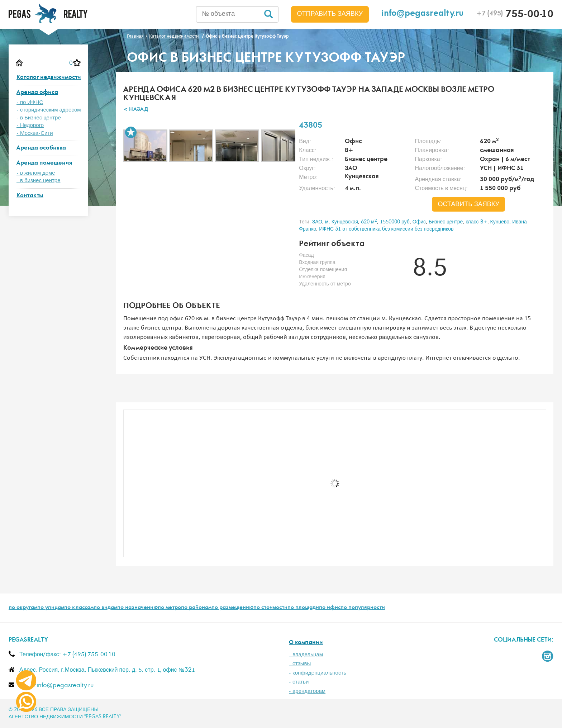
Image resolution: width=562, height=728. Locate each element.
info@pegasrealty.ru (423, 14)
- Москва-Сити (35, 133)
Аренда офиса (37, 93)
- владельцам (306, 655)
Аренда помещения (44, 163)
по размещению (232, 608)
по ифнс (330, 608)
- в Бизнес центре (39, 118)
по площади (303, 608)
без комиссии (398, 229)
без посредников (434, 229)
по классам (79, 608)
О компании (306, 643)
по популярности (363, 608)
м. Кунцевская (342, 222)
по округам (23, 608)
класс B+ (476, 222)
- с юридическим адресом (49, 110)
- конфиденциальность (318, 673)
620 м (369, 222)
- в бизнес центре (39, 181)
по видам (105, 608)
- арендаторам (307, 691)
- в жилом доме (36, 173)
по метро (169, 608)
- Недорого (30, 125)
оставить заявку (468, 204)
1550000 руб (395, 222)
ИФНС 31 (330, 229)
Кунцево (500, 222)
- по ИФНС (30, 102)
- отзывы (300, 664)
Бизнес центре (446, 222)
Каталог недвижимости (49, 78)
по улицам (51, 608)
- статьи (299, 682)
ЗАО (317, 222)
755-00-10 (515, 15)
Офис (419, 222)
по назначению (137, 608)
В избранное (131, 132)
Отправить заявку (330, 14)
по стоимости (270, 608)
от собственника (361, 229)
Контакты (30, 196)
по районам (196, 608)
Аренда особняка (41, 148)
